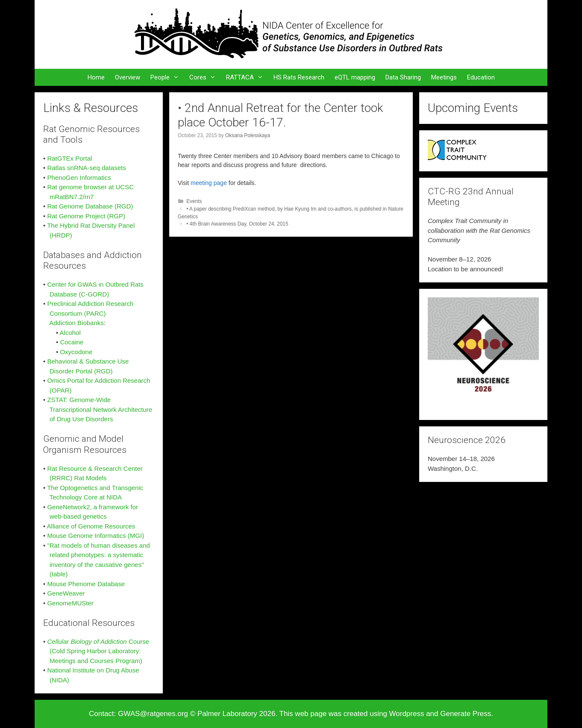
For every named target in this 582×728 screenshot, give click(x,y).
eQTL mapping (355, 77)
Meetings (444, 77)
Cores (205, 77)
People (167, 77)
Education (481, 77)
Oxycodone (76, 352)
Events (194, 201)
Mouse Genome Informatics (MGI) (96, 536)
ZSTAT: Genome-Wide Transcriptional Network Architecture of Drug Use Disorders (98, 409)
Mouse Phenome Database (86, 584)
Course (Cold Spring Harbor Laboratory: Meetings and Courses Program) (96, 651)
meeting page (209, 183)
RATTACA (247, 77)
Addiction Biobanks (76, 323)
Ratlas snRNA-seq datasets (86, 168)
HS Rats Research (299, 77)
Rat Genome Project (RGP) (86, 216)
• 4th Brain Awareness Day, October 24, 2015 (237, 224)
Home (96, 77)
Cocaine (72, 342)
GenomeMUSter (70, 603)
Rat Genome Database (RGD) (90, 206)
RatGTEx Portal (69, 158)
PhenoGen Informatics (79, 178)
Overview (128, 77)
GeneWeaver (66, 593)
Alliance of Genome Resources (91, 526)
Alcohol (70, 333)
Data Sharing (403, 77)
